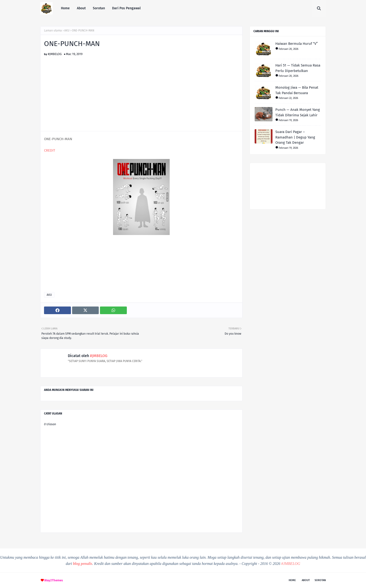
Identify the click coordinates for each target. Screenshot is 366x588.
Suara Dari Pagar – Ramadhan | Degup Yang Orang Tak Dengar (295, 137)
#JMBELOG (55, 54)
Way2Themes (54, 580)
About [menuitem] (81, 8)
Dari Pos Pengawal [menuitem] (126, 8)
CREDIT (50, 150)
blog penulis (83, 564)
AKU (67, 31)
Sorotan (320, 580)
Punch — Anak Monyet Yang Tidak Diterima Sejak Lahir (298, 112)
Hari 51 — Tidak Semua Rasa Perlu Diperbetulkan (298, 68)
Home (292, 580)
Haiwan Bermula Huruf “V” (297, 44)
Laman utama (53, 31)
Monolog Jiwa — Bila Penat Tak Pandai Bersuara (297, 90)
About (306, 580)
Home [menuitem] (65, 8)
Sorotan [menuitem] (99, 8)
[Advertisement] (141, 89)
